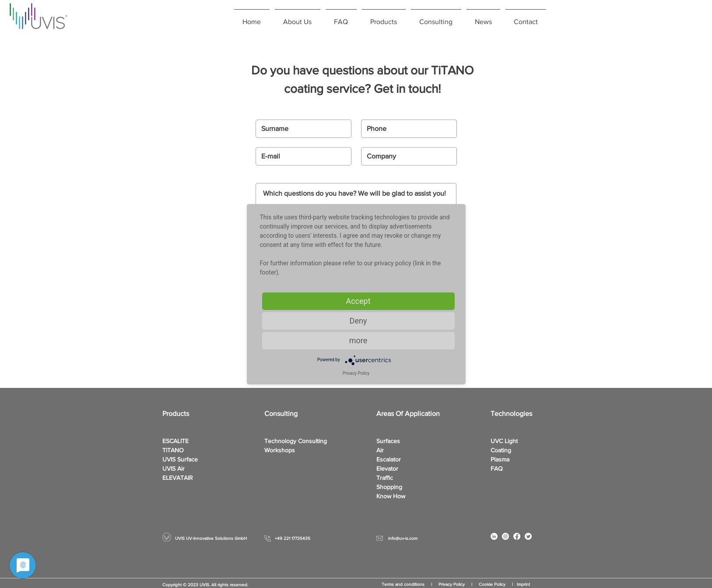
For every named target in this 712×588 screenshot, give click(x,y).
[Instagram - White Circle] (505, 536)
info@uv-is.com (403, 538)
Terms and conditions (403, 584)
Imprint (523, 584)
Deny (358, 321)
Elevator (387, 468)
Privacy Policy (455, 584)
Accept (358, 301)
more (358, 340)
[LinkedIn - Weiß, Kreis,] (494, 536)
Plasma (500, 459)
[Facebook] (517, 536)
